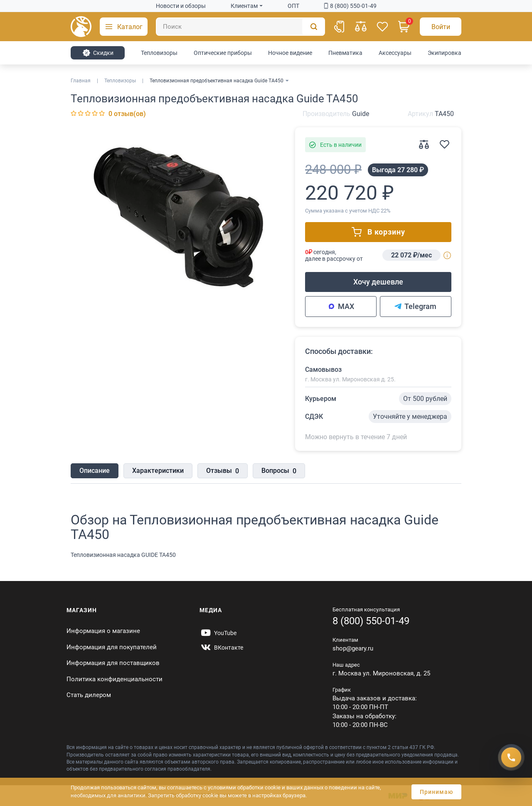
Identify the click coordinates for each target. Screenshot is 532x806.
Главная (81, 81)
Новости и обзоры (181, 6)
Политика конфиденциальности (115, 679)
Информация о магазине (103, 631)
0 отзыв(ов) (127, 114)
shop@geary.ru (353, 648)
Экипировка (445, 53)
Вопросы (279, 471)
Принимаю (436, 792)
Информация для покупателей (112, 647)
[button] (124, 27)
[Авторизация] (441, 27)
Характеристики (158, 471)
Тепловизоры (159, 53)
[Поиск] (240, 27)
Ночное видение (290, 53)
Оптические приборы (223, 53)
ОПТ (293, 6)
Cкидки (98, 53)
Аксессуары (395, 53)
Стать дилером (89, 695)
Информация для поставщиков (113, 663)
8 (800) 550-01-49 (350, 6)
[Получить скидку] (511, 757)
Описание (95, 471)
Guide (361, 114)
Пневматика (345, 53)
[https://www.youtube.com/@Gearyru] (218, 633)
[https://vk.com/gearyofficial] (221, 648)
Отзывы (223, 471)
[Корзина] (404, 27)
